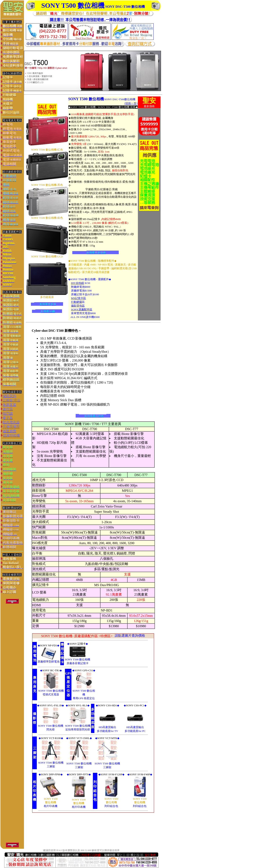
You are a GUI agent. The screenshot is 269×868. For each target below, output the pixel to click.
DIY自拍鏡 (78, 283)
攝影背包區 (78, 306)
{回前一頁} (131, 103)
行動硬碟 (76, 302)
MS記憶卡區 (78, 298)
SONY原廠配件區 (82, 309)
